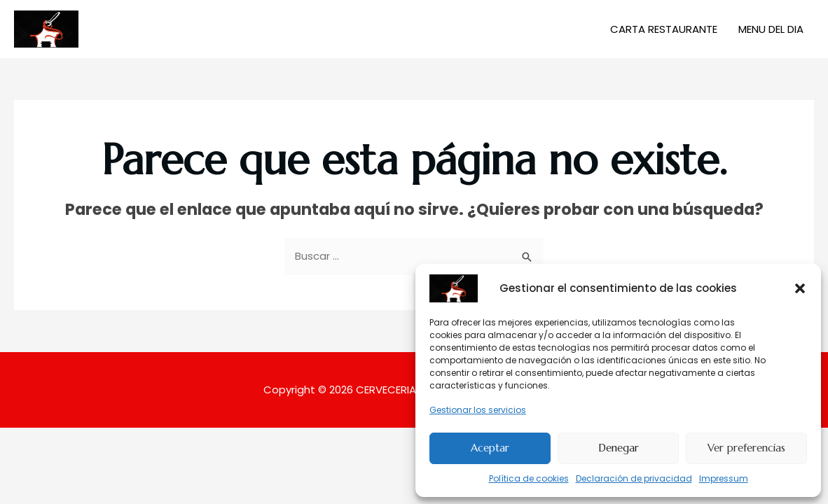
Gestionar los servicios (478, 410)
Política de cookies (529, 478)
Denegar (619, 448)
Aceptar (490, 448)
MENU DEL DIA (771, 29)
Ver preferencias (746, 448)
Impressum (724, 478)
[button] (800, 288)
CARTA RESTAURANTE (664, 29)
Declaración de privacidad (634, 478)
